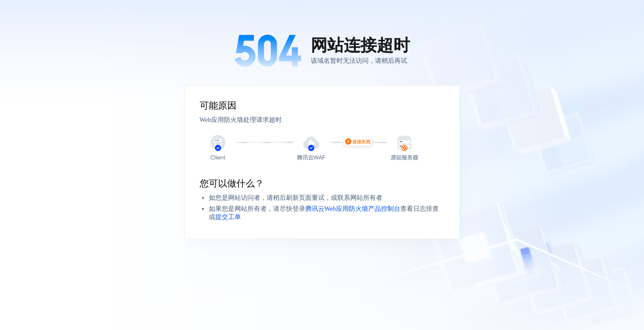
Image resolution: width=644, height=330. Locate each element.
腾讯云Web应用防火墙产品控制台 (353, 209)
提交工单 (228, 217)
